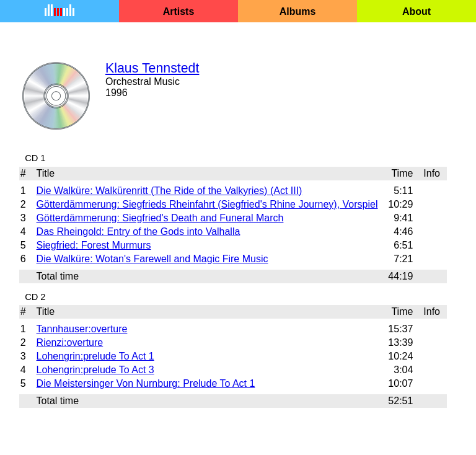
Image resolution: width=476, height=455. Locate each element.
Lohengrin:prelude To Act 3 (95, 370)
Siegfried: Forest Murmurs (94, 245)
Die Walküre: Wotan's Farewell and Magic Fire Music (152, 259)
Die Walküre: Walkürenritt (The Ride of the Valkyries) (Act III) (170, 191)
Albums (298, 11)
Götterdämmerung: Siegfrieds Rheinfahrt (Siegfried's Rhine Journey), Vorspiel (207, 204)
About (416, 11)
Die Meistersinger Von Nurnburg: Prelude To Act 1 (146, 383)
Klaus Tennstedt (152, 68)
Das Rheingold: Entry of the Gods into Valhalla (139, 232)
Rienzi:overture (70, 342)
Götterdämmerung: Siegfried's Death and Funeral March (160, 218)
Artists (179, 11)
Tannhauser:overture (82, 329)
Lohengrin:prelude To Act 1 (95, 356)
